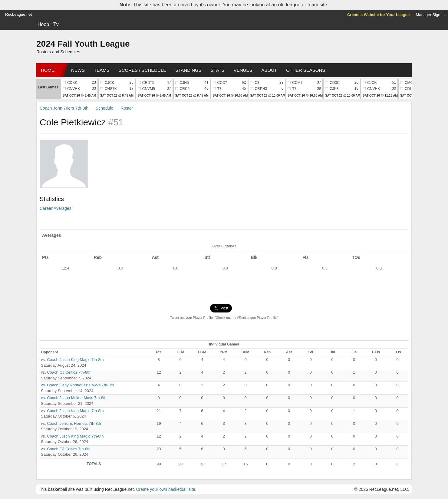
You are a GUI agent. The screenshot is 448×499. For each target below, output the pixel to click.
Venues (243, 70)
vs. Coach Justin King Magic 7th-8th (72, 360)
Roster (127, 108)
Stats (218, 70)
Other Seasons (306, 70)
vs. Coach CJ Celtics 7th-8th (66, 372)
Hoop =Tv (48, 24)
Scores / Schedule (143, 70)
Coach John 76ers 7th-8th (64, 108)
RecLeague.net (18, 14)
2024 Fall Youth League (83, 44)
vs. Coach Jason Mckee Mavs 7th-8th (74, 398)
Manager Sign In (430, 15)
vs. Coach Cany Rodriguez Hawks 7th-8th (77, 385)
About (269, 70)
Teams (102, 70)
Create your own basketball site (165, 489)
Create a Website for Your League (379, 15)
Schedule (104, 108)
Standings (188, 70)
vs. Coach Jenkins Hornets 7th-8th (71, 423)
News (78, 70)
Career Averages (56, 208)
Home (48, 70)
